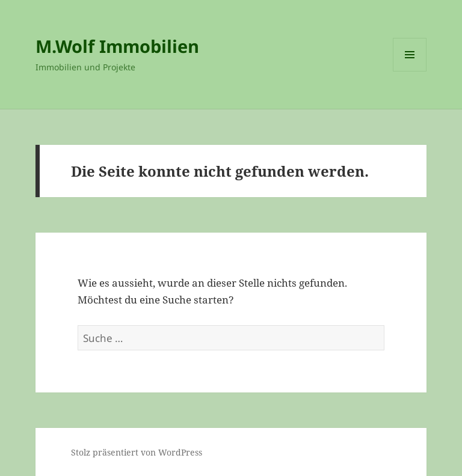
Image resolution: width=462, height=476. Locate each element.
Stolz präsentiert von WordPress (137, 452)
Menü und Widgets (410, 71)
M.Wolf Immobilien (117, 46)
